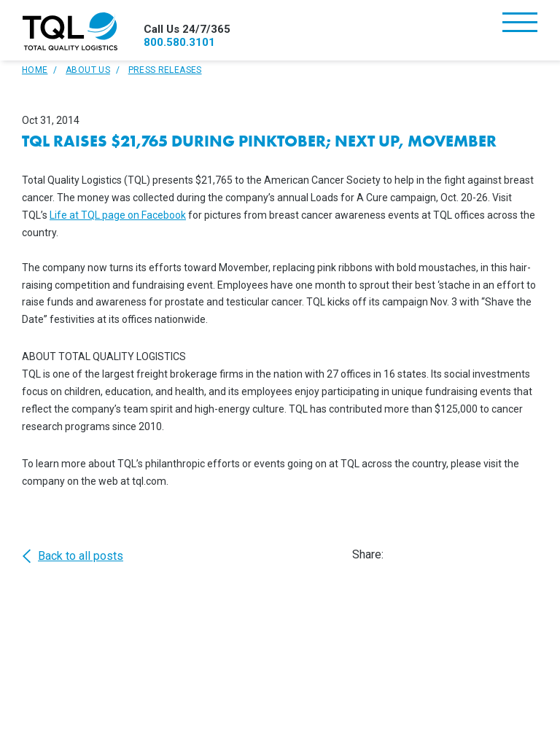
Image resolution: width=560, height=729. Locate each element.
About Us (88, 70)
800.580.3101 (179, 42)
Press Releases (165, 70)
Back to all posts (73, 556)
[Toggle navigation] (520, 24)
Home (35, 70)
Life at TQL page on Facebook (118, 215)
